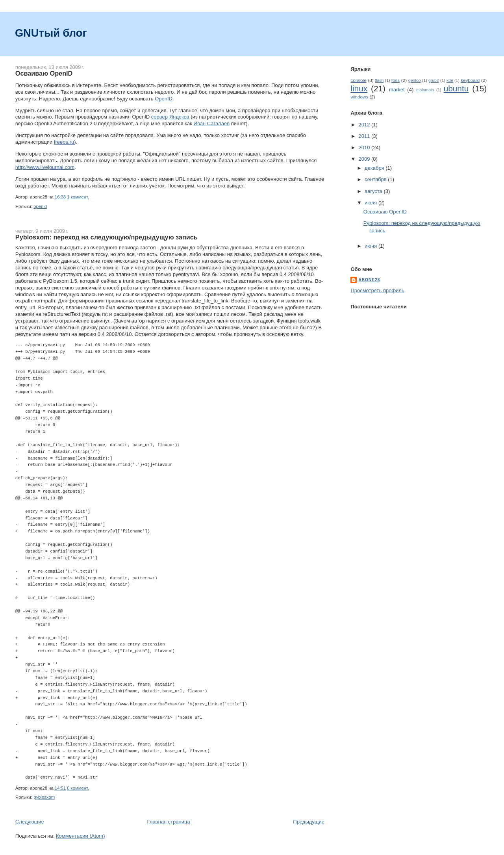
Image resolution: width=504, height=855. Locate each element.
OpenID (164, 99)
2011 (365, 136)
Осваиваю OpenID (44, 73)
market (397, 90)
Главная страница (168, 822)
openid (40, 206)
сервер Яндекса (170, 117)
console (358, 80)
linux (359, 88)
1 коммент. (78, 197)
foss (396, 80)
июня (372, 246)
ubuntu (456, 88)
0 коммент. (78, 788)
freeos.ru (64, 142)
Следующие (30, 822)
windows (359, 97)
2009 (365, 159)
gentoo (415, 81)
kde (450, 81)
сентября (376, 179)
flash (379, 81)
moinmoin (425, 90)
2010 (365, 147)
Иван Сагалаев (212, 123)
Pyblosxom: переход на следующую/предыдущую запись (107, 237)
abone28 (369, 280)
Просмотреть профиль (377, 290)
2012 (365, 125)
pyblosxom (44, 797)
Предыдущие (309, 822)
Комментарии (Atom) (81, 836)
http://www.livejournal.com (45, 167)
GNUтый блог (51, 33)
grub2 (434, 81)
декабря (375, 168)
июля (372, 203)
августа (374, 191)
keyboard (470, 80)
